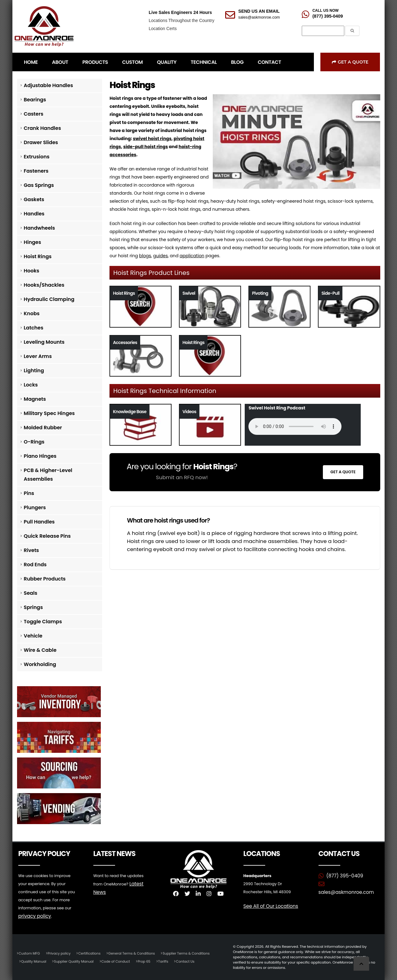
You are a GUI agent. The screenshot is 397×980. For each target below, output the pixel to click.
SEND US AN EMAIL (259, 11)
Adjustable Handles (49, 85)
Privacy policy (61, 953)
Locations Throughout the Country (181, 20)
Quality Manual (34, 961)
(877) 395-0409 (328, 16)
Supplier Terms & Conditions (193, 953)
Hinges (33, 242)
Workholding (40, 664)
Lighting (34, 371)
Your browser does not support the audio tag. (295, 426)
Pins (29, 493)
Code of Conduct (120, 961)
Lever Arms (38, 356)
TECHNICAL (204, 62)
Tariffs (169, 961)
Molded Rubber (43, 428)
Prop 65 (149, 961)
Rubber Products (45, 579)
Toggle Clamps (43, 622)
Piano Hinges (40, 456)
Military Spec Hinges (49, 413)
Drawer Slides (41, 142)
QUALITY (167, 62)
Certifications (92, 953)
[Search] (323, 31)
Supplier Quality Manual (76, 961)
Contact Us (192, 961)
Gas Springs (39, 185)
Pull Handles (39, 522)
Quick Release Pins (47, 536)
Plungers (35, 508)
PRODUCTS (95, 62)
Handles (34, 214)
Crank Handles (42, 128)
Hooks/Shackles (44, 285)
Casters (34, 114)
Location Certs (163, 29)
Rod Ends (35, 565)
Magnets (35, 399)
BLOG (237, 62)
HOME (31, 62)
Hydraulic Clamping (49, 299)
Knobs (32, 313)
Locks (31, 385)
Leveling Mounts (44, 342)
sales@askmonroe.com (259, 17)
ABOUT (60, 62)
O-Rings (34, 442)
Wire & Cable (40, 650)
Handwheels (40, 228)
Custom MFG (30, 953)
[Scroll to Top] (361, 964)
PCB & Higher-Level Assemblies (48, 475)
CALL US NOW (325, 11)
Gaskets (34, 199)
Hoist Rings (38, 256)
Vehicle (33, 636)
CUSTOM (132, 62)
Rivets (31, 550)
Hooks (32, 271)
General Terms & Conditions (136, 953)
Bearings (35, 100)
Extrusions (37, 157)
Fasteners (36, 171)
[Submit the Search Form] (352, 31)
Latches (34, 328)
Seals (31, 593)
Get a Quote (350, 62)
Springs (33, 607)
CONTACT (269, 62)
